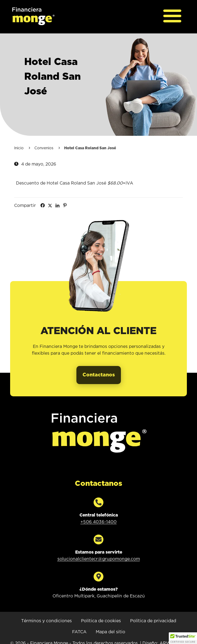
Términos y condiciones (46, 621)
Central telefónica (99, 515)
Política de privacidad (153, 621)
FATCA (79, 632)
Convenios (44, 148)
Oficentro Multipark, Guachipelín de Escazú (99, 596)
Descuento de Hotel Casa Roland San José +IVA (75, 183)
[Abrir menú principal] (172, 17)
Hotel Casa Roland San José (52, 77)
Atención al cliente (98, 331)
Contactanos (98, 484)
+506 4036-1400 (98, 522)
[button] (183, 638)
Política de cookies (101, 621)
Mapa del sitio (110, 632)
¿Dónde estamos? (99, 589)
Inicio (19, 148)
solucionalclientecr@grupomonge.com (99, 559)
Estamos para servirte (99, 552)
